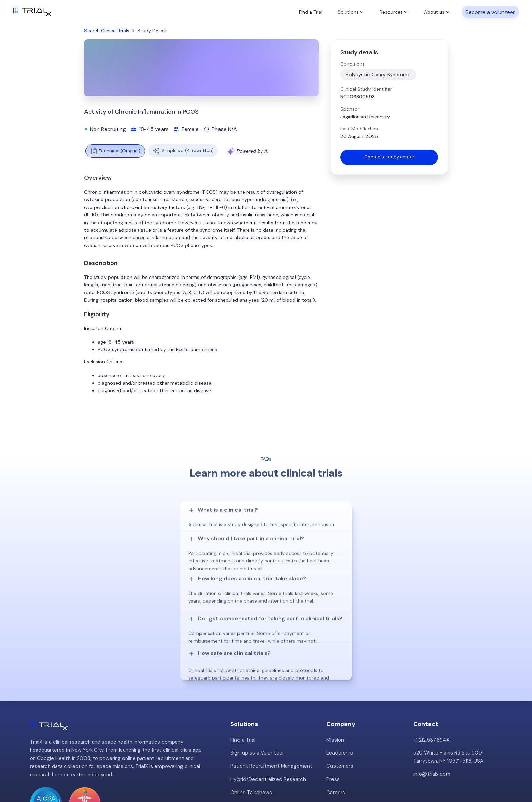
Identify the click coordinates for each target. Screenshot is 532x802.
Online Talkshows (250, 706)
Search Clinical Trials (107, 31)
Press (333, 693)
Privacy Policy (343, 719)
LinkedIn (515, 774)
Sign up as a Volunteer (256, 667)
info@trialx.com (431, 688)
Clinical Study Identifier (366, 89)
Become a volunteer (490, 12)
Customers (340, 680)
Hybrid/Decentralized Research (267, 693)
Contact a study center (389, 157)
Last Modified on (359, 129)
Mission (335, 654)
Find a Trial (311, 12)
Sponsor (350, 109)
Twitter (489, 774)
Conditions (353, 64)
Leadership (339, 667)
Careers (336, 706)
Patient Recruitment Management (271, 680)
